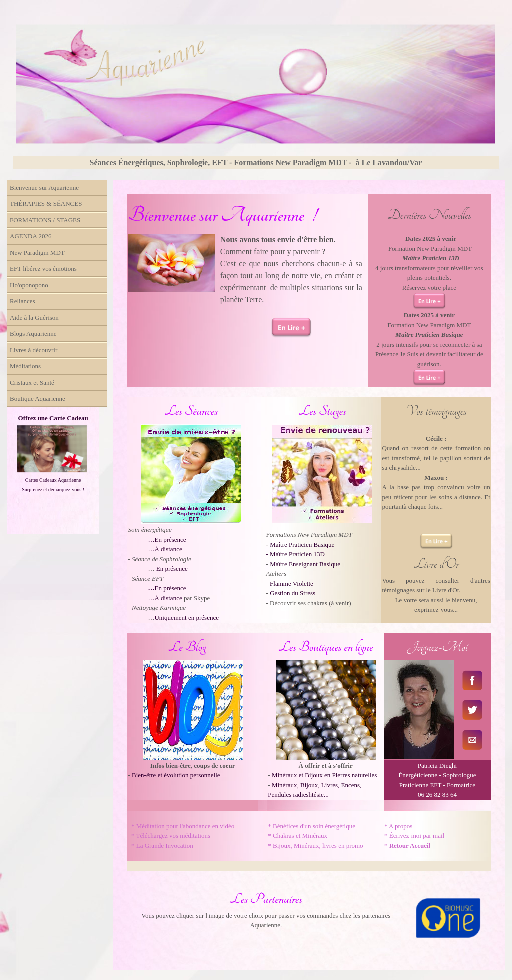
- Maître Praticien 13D (296, 554)
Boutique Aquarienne (38, 398)
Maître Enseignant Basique (305, 564)
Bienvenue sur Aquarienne (44, 187)
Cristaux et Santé (32, 382)
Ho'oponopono (29, 285)
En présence (172, 569)
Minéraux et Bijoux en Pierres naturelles (324, 775)
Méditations (25, 366)
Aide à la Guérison (34, 317)
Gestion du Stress (293, 593)
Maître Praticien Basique (302, 545)
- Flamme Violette (290, 584)
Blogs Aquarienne (33, 333)
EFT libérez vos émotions (43, 268)
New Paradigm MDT (37, 252)
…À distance (165, 549)
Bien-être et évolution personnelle (176, 775)
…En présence (167, 540)
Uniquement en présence (187, 618)
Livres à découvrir (34, 350)
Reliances (23, 301)
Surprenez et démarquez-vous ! (53, 489)
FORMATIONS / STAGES (45, 220)
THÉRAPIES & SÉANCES (46, 203)
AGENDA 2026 (31, 236)
